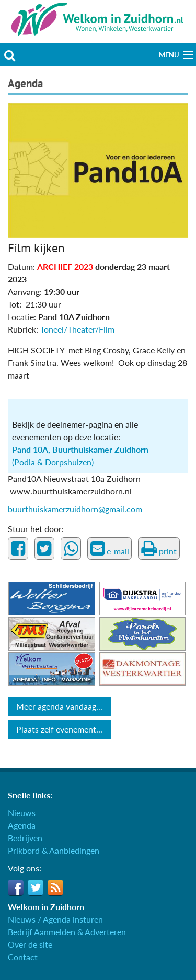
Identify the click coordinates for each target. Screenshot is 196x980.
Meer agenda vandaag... (59, 706)
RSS (55, 888)
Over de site (30, 944)
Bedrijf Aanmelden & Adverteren (67, 932)
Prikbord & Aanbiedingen (54, 850)
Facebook (16, 888)
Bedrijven (25, 838)
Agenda (25, 83)
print (159, 549)
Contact (23, 957)
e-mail (110, 549)
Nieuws (22, 813)
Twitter (36, 888)
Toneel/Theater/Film (77, 329)
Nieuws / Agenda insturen (55, 919)
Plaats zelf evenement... (59, 729)
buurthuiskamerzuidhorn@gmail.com (75, 509)
